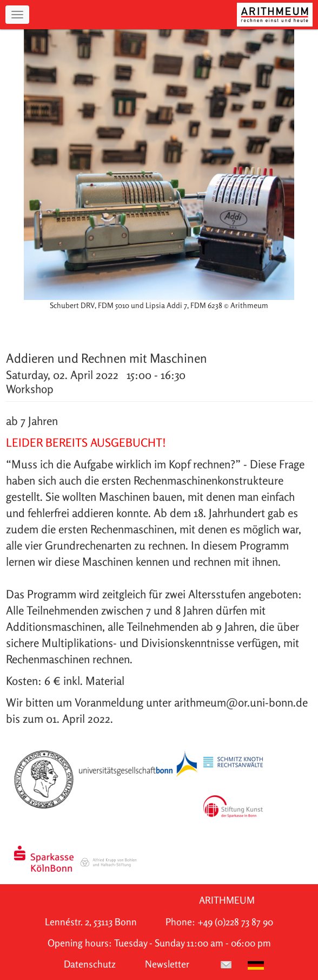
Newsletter (167, 964)
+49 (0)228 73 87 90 (235, 922)
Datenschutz (90, 964)
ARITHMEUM (227, 900)
